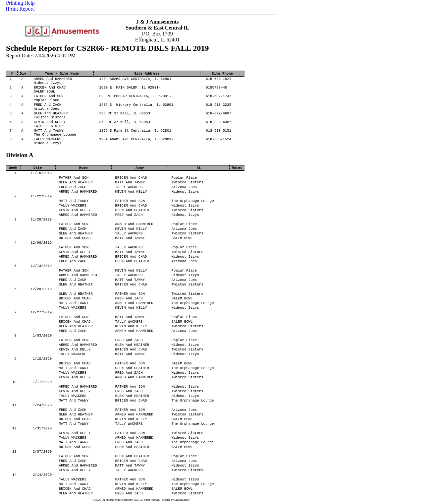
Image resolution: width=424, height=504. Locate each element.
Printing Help (20, 3)
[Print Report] (21, 9)
